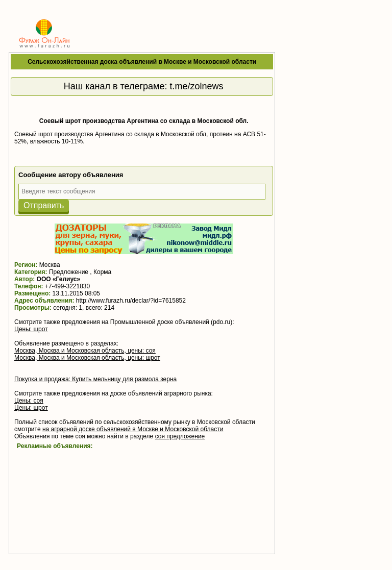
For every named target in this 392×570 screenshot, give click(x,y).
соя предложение (180, 436)
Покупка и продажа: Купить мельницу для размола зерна (95, 379)
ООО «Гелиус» (59, 279)
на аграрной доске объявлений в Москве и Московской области (133, 429)
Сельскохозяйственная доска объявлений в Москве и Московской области (142, 62)
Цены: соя (29, 401)
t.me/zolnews (197, 86)
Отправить (44, 205)
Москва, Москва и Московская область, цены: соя (85, 351)
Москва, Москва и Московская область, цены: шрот (87, 358)
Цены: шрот (31, 329)
